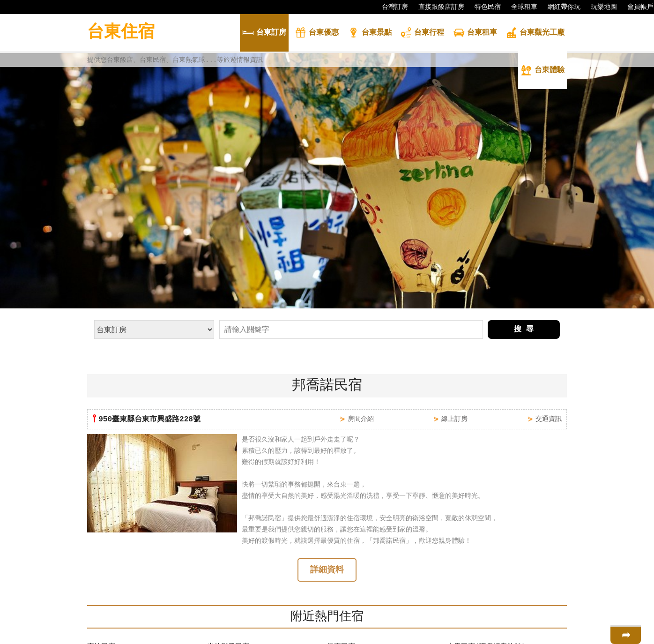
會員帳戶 (636, 7)
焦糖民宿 (101, 599)
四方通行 (332, 637)
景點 (370, 34)
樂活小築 (461, 543)
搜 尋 (524, 210)
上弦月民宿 (464, 557)
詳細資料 (327, 452)
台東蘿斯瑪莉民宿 (475, 585)
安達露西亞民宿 (352, 557)
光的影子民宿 (228, 529)
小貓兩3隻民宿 (230, 543)
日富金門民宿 (108, 557)
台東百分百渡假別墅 (119, 571)
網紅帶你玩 (559, 7)
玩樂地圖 (599, 7)
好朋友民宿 (345, 543)
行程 (422, 34)
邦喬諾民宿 (225, 585)
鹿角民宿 (461, 599)
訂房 (264, 34)
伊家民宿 (341, 529)
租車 (475, 34)
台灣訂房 (390, 7)
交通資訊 (549, 300)
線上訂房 (454, 300)
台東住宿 (121, 33)
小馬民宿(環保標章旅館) (486, 529)
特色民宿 (483, 7)
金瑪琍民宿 (345, 599)
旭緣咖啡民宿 (468, 571)
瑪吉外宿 (341, 585)
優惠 (317, 34)
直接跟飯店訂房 (437, 7)
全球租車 (520, 7)
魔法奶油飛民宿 (232, 599)
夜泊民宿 (101, 529)
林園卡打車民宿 (112, 543)
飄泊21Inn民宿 (352, 571)
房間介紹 (361, 300)
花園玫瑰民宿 (108, 585)
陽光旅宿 (221, 557)
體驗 (543, 71)
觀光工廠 (535, 34)
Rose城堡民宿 (230, 571)
